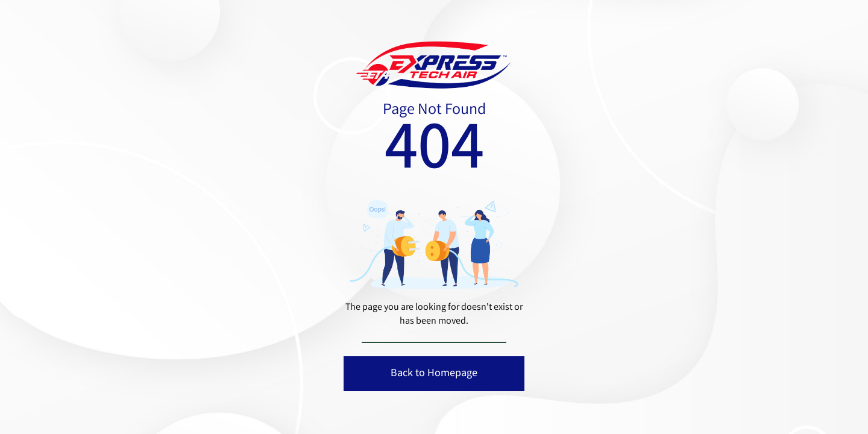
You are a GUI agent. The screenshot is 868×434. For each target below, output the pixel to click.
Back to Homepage (434, 374)
